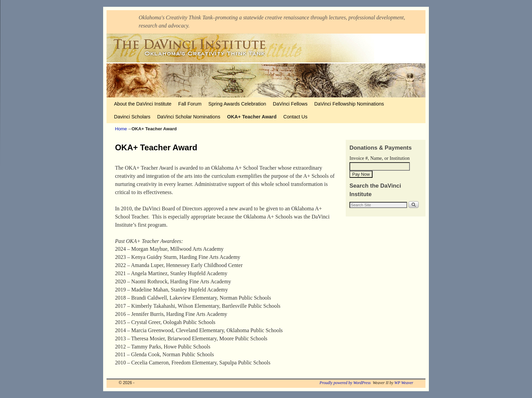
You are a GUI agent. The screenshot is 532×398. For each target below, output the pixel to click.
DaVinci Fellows (290, 104)
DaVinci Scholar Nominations (189, 117)
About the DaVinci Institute (143, 104)
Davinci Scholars (132, 117)
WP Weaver (404, 383)
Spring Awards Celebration (237, 104)
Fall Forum (190, 104)
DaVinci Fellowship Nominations (349, 104)
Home (121, 129)
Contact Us (295, 117)
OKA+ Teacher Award (252, 117)
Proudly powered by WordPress (345, 383)
